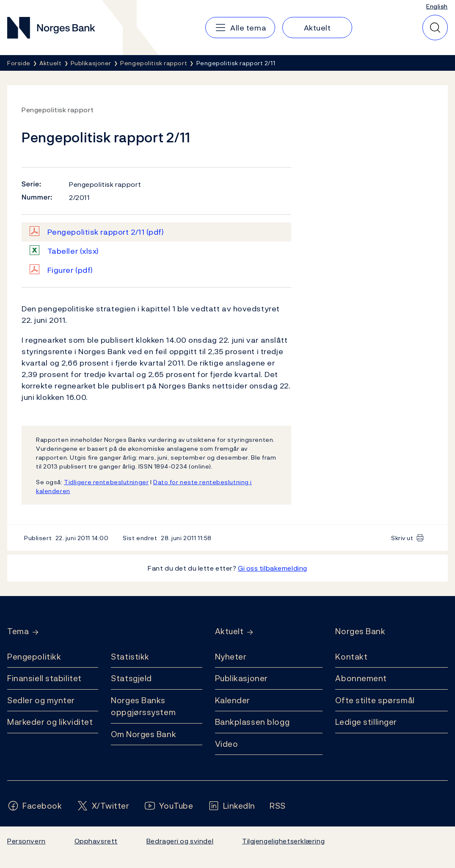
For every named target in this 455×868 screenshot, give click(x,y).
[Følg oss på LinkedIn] (232, 806)
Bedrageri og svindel (180, 841)
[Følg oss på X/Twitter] (103, 806)
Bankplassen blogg (252, 722)
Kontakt (351, 657)
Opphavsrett (96, 841)
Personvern (26, 841)
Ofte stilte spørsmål (375, 700)
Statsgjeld (131, 678)
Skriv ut (402, 538)
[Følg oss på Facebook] (35, 806)
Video (227, 744)
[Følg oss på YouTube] (169, 806)
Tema (18, 631)
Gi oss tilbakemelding (273, 568)
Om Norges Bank (143, 734)
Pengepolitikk (34, 657)
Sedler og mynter (41, 700)
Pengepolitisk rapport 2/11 (106, 232)
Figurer (70, 270)
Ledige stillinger (366, 722)
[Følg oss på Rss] (278, 806)
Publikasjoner (241, 678)
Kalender (233, 700)
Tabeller (73, 251)
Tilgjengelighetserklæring (283, 841)
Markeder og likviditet (50, 722)
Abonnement (361, 678)
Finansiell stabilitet (44, 678)
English (437, 6)
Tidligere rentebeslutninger (106, 482)
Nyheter (231, 657)
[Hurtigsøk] (435, 28)
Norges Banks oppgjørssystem (143, 706)
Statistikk (130, 657)
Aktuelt (229, 631)
